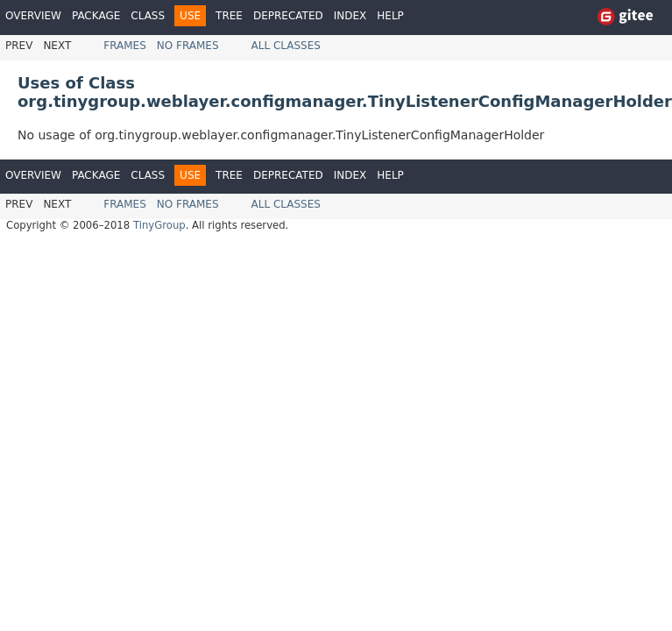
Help (390, 16)
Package (96, 16)
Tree (229, 16)
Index (350, 16)
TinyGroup (159, 225)
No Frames (188, 46)
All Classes (286, 46)
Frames (125, 46)
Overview (33, 16)
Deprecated (288, 16)
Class (148, 16)
